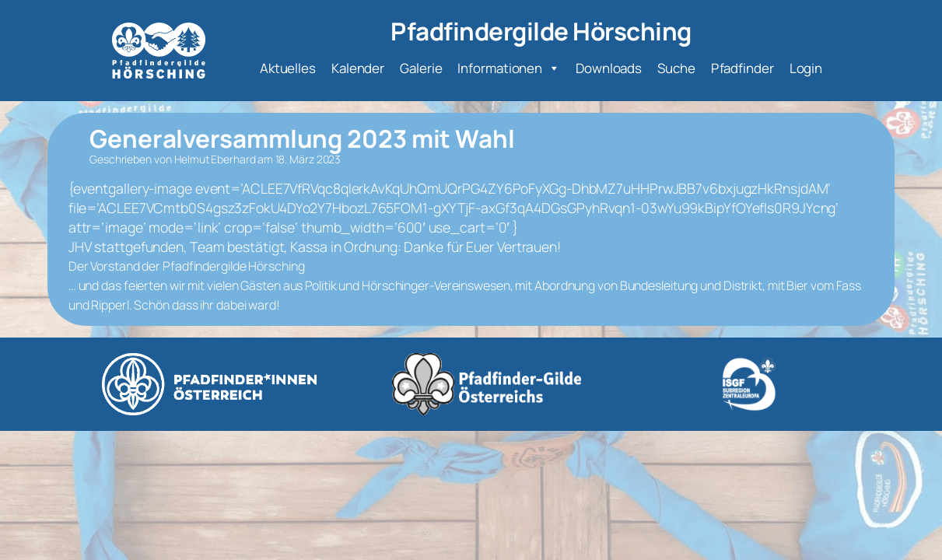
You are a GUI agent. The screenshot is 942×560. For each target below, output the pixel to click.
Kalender (358, 68)
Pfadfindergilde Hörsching (541, 31)
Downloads (609, 68)
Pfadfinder (742, 68)
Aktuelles (288, 68)
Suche (676, 68)
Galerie (421, 68)
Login (806, 68)
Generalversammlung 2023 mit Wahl (302, 138)
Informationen (509, 68)
